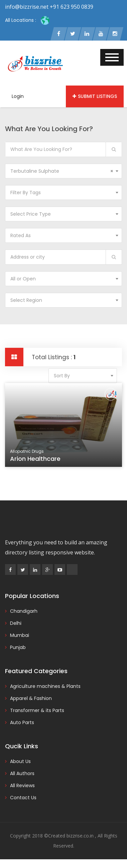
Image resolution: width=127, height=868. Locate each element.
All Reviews (22, 785)
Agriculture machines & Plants (45, 686)
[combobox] (63, 171)
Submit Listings (95, 96)
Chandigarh (24, 611)
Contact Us (23, 798)
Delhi (16, 623)
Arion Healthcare (36, 460)
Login (18, 96)
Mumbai (20, 635)
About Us (20, 761)
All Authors (22, 773)
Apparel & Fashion (31, 698)
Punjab (18, 647)
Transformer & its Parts (37, 710)
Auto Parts (22, 722)
